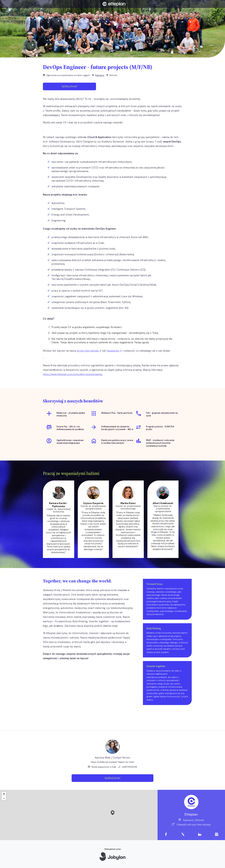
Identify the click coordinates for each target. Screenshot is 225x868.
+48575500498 (129, 767)
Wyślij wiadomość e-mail (104, 767)
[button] (113, 812)
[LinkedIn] (200, 835)
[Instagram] (217, 835)
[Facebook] (166, 835)
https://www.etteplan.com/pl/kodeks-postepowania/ (73, 374)
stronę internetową (88, 351)
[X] (183, 835)
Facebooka (113, 351)
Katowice (100, 75)
